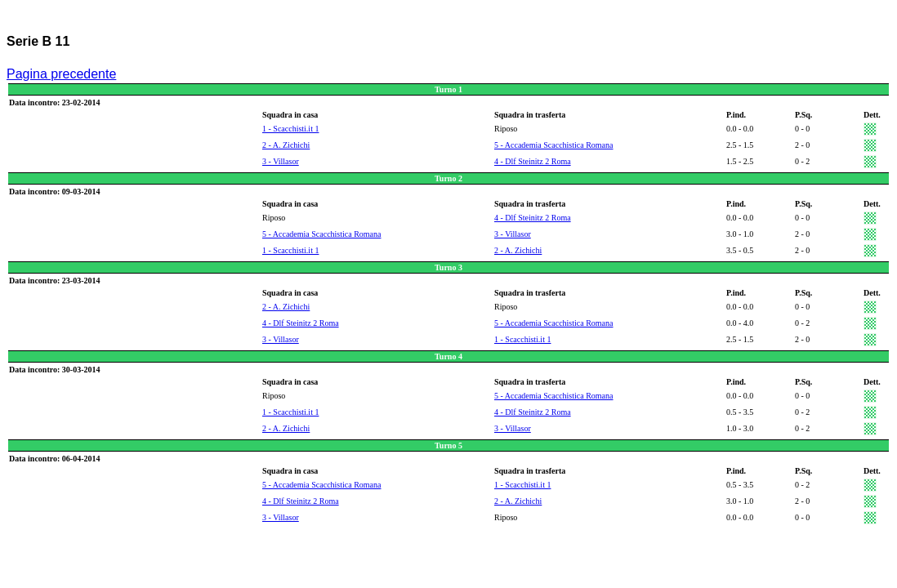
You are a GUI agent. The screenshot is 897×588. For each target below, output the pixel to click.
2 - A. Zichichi (286, 145)
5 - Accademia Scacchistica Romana (554, 145)
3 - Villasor (281, 161)
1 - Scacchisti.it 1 (290, 129)
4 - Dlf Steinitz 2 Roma (533, 161)
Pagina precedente (61, 74)
